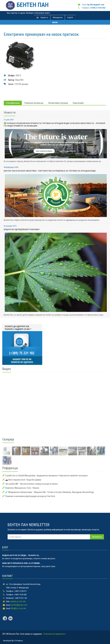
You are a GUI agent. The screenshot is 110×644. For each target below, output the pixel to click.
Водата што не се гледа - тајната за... (21, 555)
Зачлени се (97, 537)
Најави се (42, 18)
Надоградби (78, 103)
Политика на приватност (54, 634)
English (70, 18)
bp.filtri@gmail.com (19, 605)
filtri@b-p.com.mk (18, 608)
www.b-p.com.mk (18, 601)
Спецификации (13, 103)
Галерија (8, 439)
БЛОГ (5, 547)
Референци (10, 468)
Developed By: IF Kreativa (13, 641)
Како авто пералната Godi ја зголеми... (22, 563)
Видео (7, 369)
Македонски (58, 18)
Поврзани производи (34, 103)
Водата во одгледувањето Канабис (22, 229)
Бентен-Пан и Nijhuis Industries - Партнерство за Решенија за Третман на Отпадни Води (50, 171)
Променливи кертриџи (58, 103)
